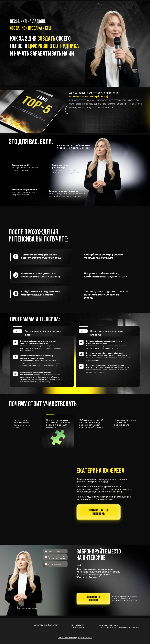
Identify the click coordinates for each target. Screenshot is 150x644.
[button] (99, 513)
